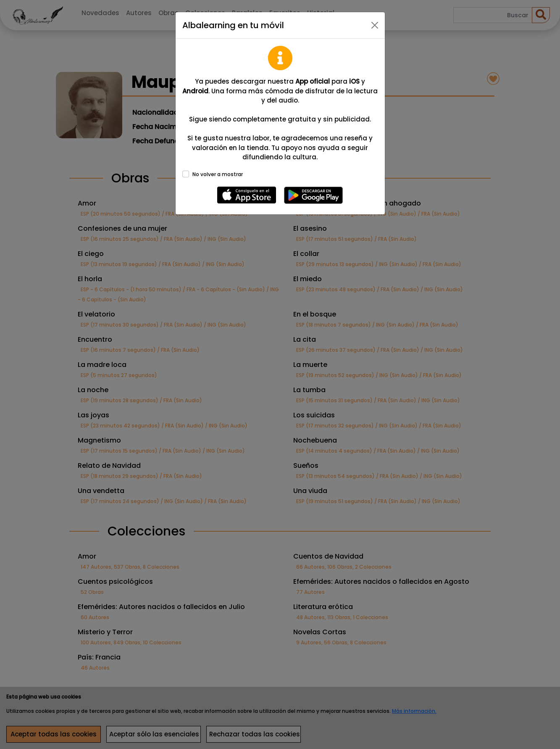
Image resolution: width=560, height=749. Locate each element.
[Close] (375, 25)
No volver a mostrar (218, 174)
